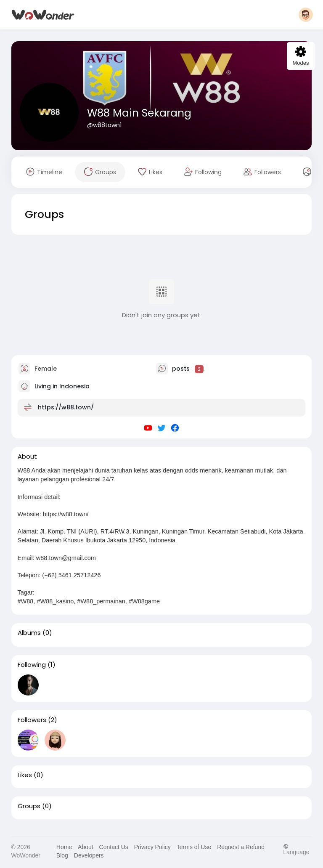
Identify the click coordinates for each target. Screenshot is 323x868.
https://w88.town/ (66, 407)
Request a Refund (241, 847)
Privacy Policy (152, 847)
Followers (32, 720)
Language (296, 849)
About (86, 847)
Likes (25, 775)
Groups (29, 806)
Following (32, 665)
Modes (300, 56)
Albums (29, 633)
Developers (89, 855)
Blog (62, 855)
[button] (306, 15)
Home (64, 847)
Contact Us (114, 847)
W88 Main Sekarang (139, 113)
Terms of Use (194, 847)
